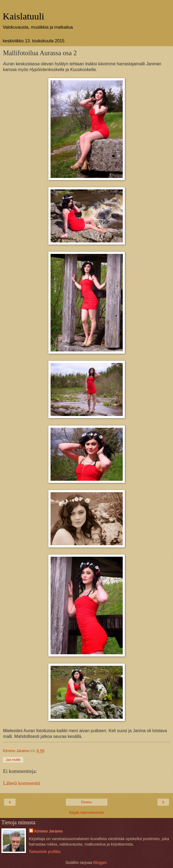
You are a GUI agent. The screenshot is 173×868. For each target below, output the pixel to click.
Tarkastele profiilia (45, 852)
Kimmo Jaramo (49, 831)
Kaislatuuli (24, 16)
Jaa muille (13, 760)
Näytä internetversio (87, 813)
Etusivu (86, 802)
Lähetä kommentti (22, 783)
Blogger (100, 863)
